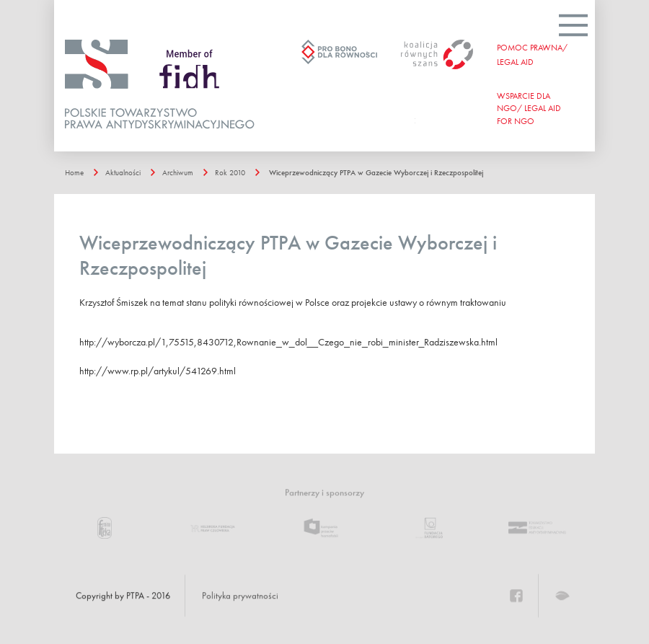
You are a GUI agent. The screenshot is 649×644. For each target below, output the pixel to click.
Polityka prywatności (240, 596)
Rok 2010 (230, 172)
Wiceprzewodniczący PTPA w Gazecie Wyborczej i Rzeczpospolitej (376, 172)
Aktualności (123, 172)
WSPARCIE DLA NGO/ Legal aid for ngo (529, 108)
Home (74, 172)
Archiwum (178, 172)
